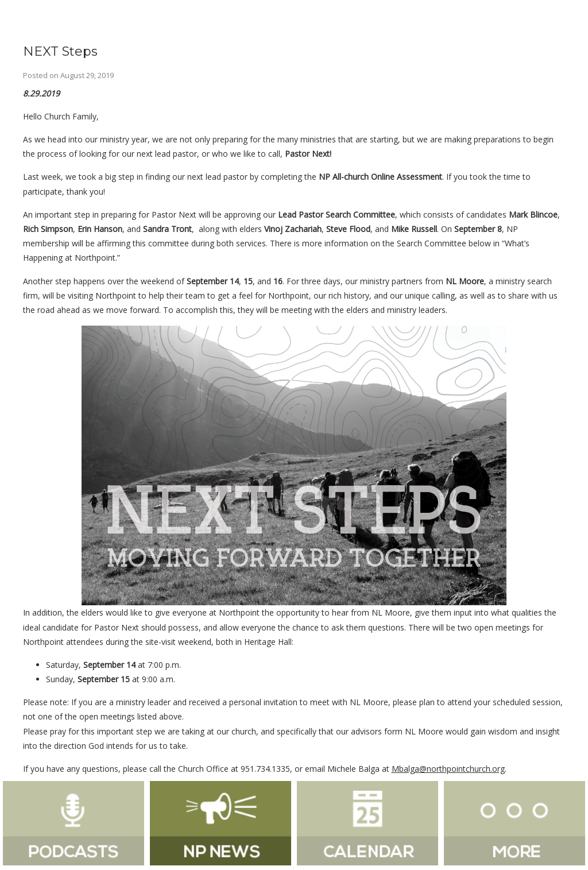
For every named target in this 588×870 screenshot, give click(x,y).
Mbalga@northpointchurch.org (448, 769)
